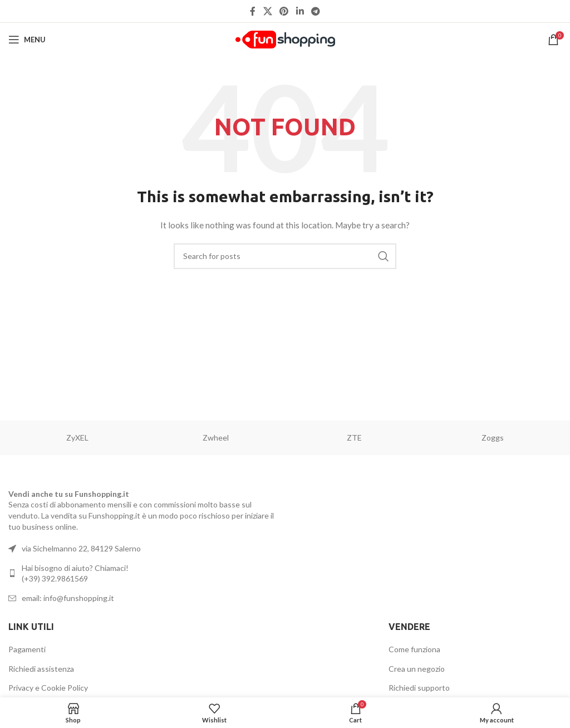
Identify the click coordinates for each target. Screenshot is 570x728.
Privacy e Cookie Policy (48, 688)
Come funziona (414, 649)
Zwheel (216, 438)
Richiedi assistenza (41, 669)
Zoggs (493, 438)
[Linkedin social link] (300, 11)
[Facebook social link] (253, 11)
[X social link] (267, 11)
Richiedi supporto (419, 688)
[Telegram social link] (315, 11)
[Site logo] (285, 39)
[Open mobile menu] (27, 40)
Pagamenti (27, 649)
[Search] (285, 256)
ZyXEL (77, 438)
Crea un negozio (417, 669)
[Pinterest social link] (284, 11)
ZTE (354, 438)
